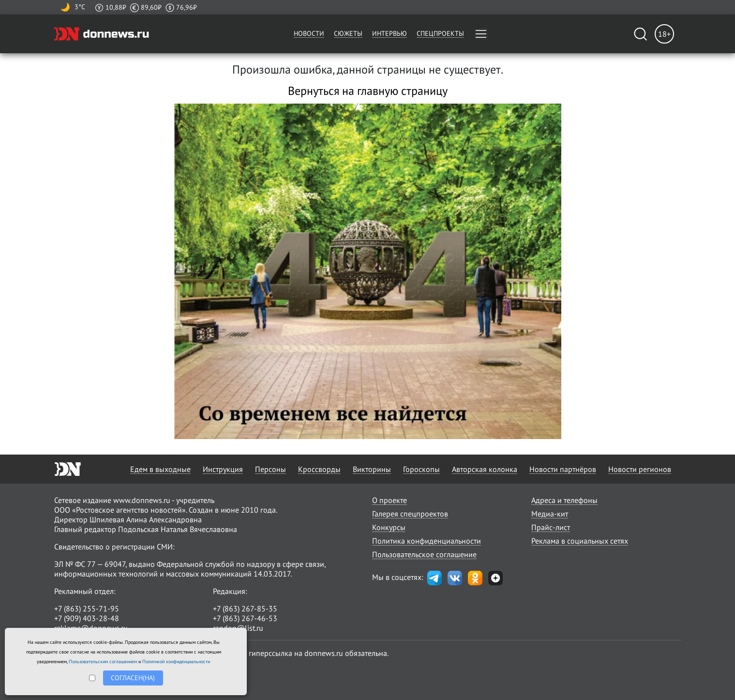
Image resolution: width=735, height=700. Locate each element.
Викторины (372, 469)
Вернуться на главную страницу (368, 91)
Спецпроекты (440, 33)
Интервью (390, 33)
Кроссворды (319, 469)
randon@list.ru (238, 628)
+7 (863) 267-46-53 (245, 618)
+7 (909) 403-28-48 (87, 618)
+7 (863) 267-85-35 (245, 609)
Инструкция (223, 469)
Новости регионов (640, 469)
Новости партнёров (563, 469)
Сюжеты (348, 33)
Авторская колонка (485, 469)
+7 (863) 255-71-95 (87, 609)
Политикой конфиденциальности (176, 662)
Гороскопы (421, 469)
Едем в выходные (160, 469)
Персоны (270, 469)
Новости (309, 33)
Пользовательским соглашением (103, 662)
